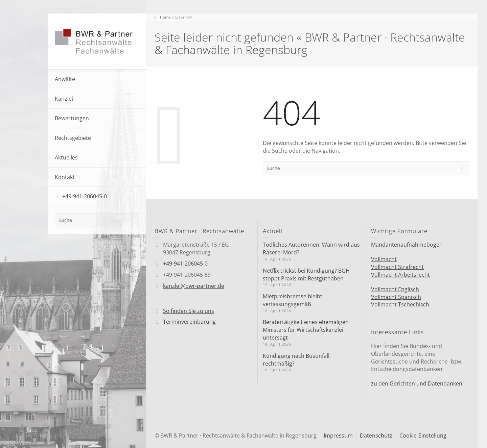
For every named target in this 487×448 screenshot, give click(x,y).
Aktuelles (66, 157)
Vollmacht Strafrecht (397, 267)
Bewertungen (72, 118)
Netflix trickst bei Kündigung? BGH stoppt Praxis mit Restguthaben (306, 275)
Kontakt (65, 177)
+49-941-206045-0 (85, 196)
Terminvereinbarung (189, 322)
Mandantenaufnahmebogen (407, 245)
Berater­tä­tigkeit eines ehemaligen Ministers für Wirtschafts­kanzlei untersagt (306, 330)
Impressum (338, 435)
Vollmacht (384, 259)
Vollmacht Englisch (395, 289)
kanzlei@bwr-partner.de (194, 286)
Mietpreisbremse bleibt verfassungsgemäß (293, 300)
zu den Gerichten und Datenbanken (417, 383)
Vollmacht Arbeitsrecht (400, 275)
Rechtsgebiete (73, 138)
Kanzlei (64, 99)
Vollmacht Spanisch (396, 297)
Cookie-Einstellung (423, 435)
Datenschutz (376, 435)
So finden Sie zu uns (189, 311)
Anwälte (65, 79)
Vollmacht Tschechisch (400, 304)
